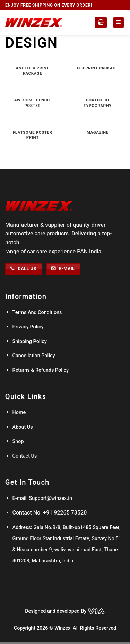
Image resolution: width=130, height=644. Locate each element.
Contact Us (25, 456)
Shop (18, 441)
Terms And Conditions (37, 313)
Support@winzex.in (50, 498)
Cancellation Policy (34, 356)
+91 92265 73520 (65, 513)
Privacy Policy (28, 327)
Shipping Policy (30, 341)
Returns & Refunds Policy (41, 370)
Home (20, 413)
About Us (23, 427)
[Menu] (119, 23)
